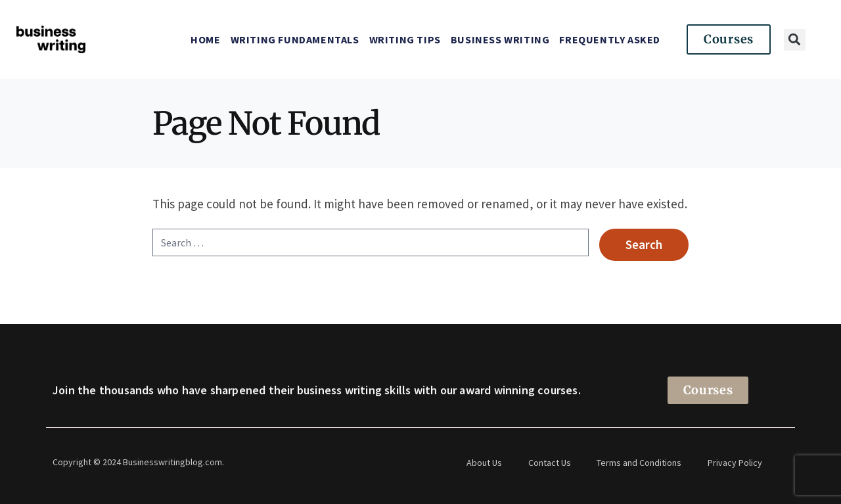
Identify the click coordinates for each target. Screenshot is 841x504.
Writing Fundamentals (295, 39)
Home (205, 39)
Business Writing (500, 39)
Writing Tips (405, 39)
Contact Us (550, 463)
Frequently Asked (610, 39)
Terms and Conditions (640, 463)
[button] (795, 40)
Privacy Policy (736, 463)
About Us (484, 463)
